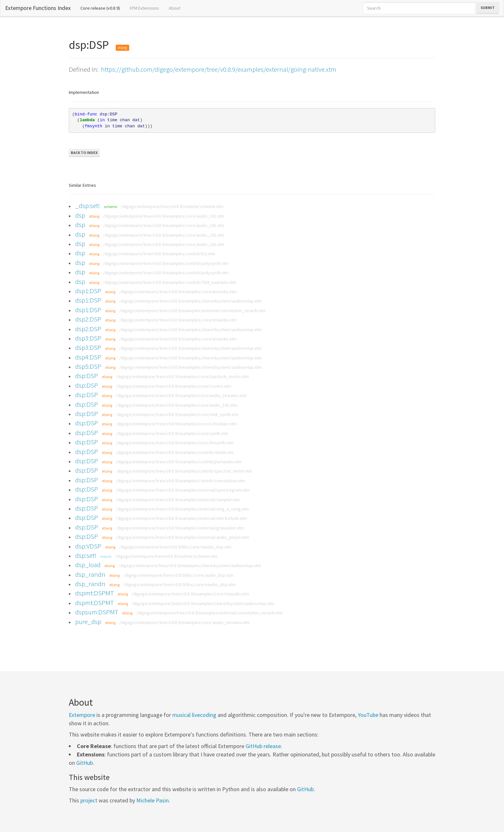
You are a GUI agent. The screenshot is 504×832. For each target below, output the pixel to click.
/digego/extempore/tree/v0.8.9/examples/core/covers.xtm (174, 386)
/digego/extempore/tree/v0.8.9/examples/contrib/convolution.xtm (180, 481)
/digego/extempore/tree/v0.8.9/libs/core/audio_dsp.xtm (178, 575)
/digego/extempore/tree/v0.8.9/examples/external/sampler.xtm (178, 500)
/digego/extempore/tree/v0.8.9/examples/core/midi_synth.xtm (177, 414)
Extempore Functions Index (38, 8)
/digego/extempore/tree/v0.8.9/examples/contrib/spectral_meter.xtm (184, 471)
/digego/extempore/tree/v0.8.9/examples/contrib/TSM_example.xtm (170, 282)
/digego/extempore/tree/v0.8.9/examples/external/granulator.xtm (180, 528)
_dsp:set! (88, 206)
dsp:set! (86, 555)
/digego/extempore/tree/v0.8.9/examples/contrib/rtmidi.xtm (175, 452)
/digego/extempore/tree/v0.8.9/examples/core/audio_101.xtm (164, 216)
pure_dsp (88, 622)
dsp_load (88, 565)
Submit (488, 8)
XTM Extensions (144, 8)
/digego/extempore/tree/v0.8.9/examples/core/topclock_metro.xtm (182, 376)
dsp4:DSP (88, 357)
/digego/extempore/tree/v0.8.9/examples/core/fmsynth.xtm (175, 443)
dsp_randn (90, 574)
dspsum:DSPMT (97, 612)
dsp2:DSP (88, 319)
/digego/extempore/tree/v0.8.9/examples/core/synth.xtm (172, 433)
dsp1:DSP (88, 291)
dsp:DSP (87, 376)
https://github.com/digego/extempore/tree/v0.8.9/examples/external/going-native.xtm (219, 69)
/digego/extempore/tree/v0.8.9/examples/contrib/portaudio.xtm (179, 462)
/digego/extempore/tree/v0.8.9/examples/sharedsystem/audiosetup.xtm (190, 301)
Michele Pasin (153, 800)
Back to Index (84, 153)
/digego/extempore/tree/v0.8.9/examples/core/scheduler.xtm (176, 424)
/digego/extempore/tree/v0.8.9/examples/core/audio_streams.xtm (181, 395)
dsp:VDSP (88, 546)
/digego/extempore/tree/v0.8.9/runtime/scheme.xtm (172, 206)
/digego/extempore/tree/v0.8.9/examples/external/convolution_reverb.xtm (192, 311)
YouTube (368, 715)
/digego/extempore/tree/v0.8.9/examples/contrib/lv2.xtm (159, 254)
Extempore (82, 715)
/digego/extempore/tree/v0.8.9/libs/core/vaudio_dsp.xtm (175, 547)
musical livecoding (194, 715)
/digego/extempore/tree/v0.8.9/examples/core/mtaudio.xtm (178, 292)
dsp (80, 215)
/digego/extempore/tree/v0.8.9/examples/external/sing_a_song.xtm (182, 509)
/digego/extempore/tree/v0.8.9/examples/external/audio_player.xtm (183, 537)
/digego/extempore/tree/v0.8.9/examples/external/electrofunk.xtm (181, 518)
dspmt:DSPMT (94, 593)
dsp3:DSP (88, 338)
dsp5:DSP (88, 366)
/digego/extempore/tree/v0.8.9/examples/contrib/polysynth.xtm (166, 263)
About (175, 8)
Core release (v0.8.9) (103, 8)
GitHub (85, 763)
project (89, 800)
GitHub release (263, 746)
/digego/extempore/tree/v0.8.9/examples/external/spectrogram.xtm (183, 490)
